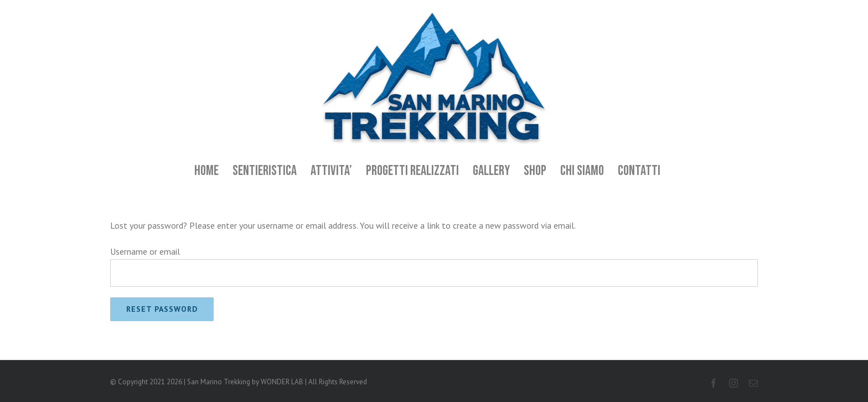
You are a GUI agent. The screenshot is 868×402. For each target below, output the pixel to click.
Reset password (162, 309)
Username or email (145, 251)
